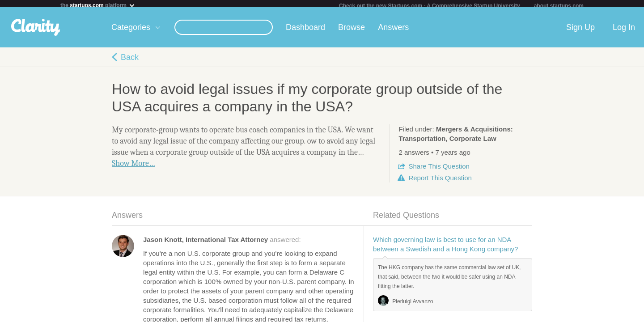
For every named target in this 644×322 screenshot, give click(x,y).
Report (440, 181)
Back (130, 61)
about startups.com (559, 6)
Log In (624, 31)
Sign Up (580, 31)
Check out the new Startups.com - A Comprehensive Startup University (430, 6)
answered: (222, 243)
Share (439, 170)
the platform (98, 5)
